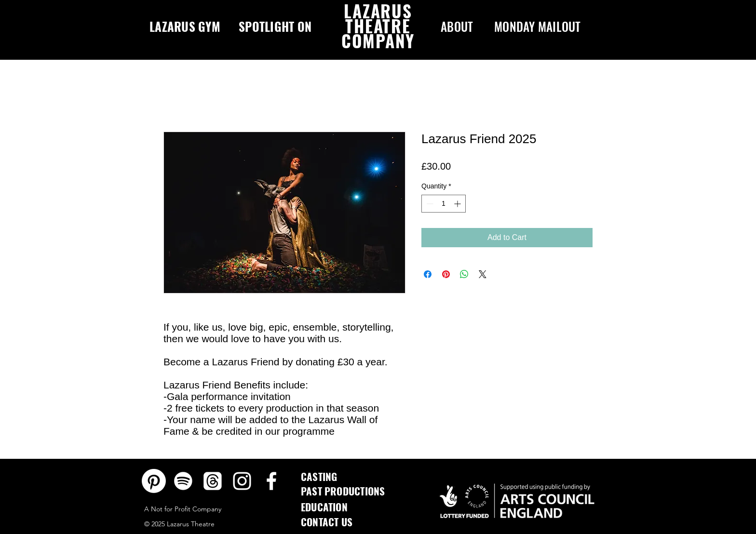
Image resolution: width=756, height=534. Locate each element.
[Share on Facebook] (428, 274)
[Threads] (213, 481)
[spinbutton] (444, 204)
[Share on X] (483, 274)
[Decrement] (429, 204)
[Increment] (458, 204)
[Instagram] (242, 481)
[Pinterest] (154, 481)
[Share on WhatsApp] (464, 274)
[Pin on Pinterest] (446, 274)
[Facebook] (271, 481)
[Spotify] (183, 481)
